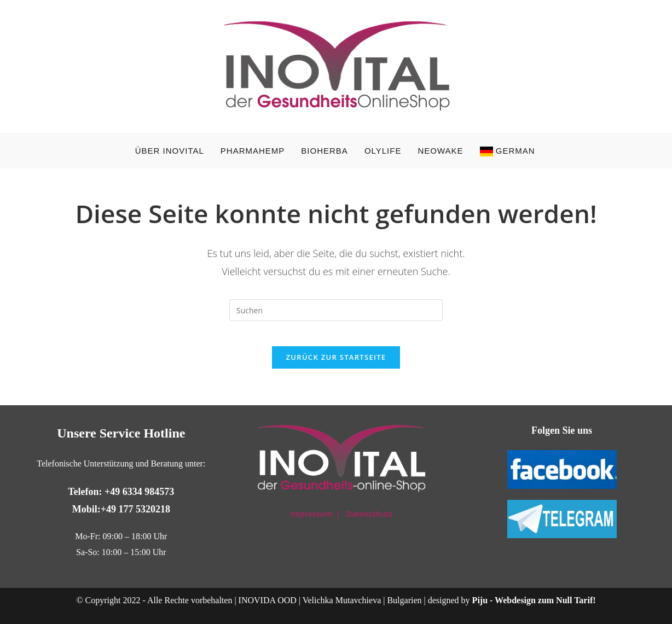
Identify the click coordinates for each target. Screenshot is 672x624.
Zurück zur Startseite (336, 365)
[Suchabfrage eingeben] (336, 310)
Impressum (312, 514)
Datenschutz (370, 514)
